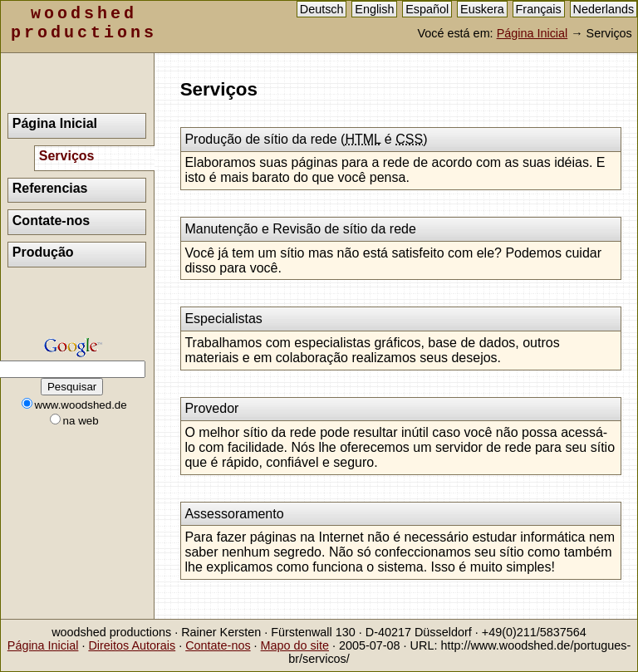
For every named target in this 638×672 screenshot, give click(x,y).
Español (427, 9)
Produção (43, 252)
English (374, 9)
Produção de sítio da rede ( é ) (306, 139)
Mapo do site (295, 645)
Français (539, 9)
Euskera (482, 9)
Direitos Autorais (132, 645)
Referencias (50, 188)
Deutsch (322, 9)
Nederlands (604, 9)
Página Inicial (532, 33)
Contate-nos (51, 221)
